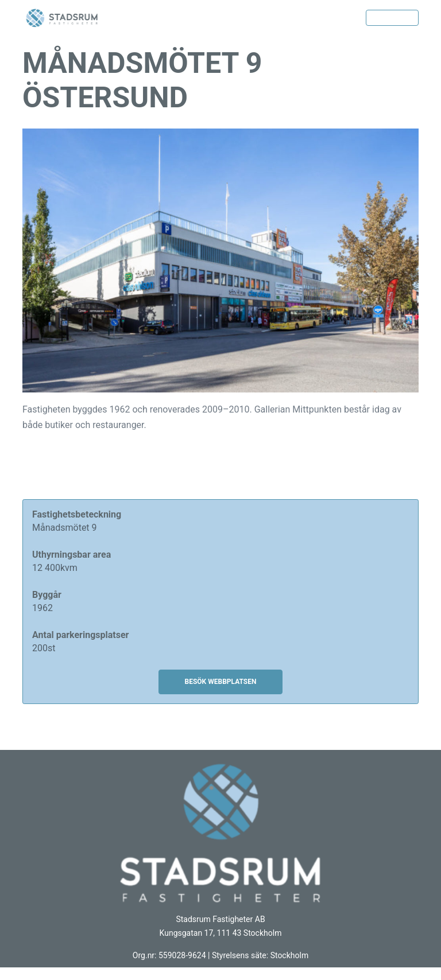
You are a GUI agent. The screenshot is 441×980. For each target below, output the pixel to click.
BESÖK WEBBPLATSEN (221, 682)
